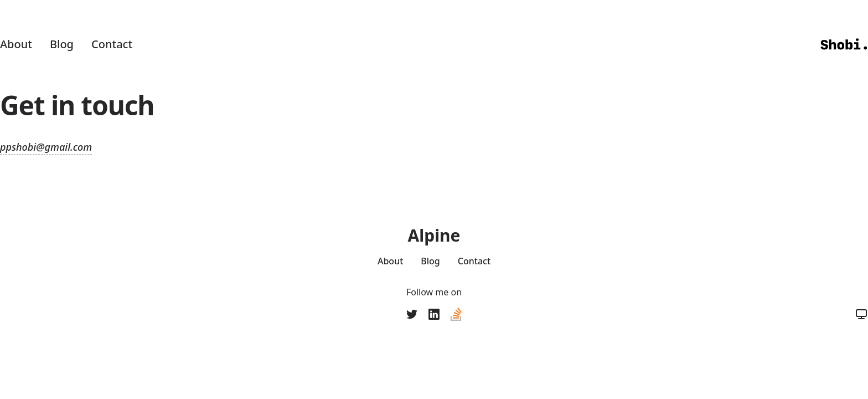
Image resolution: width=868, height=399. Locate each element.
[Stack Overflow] (456, 314)
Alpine (434, 236)
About (16, 44)
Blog (62, 44)
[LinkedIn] (434, 314)
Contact (112, 44)
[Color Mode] (861, 314)
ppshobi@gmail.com (46, 147)
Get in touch (77, 105)
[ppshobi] (412, 314)
